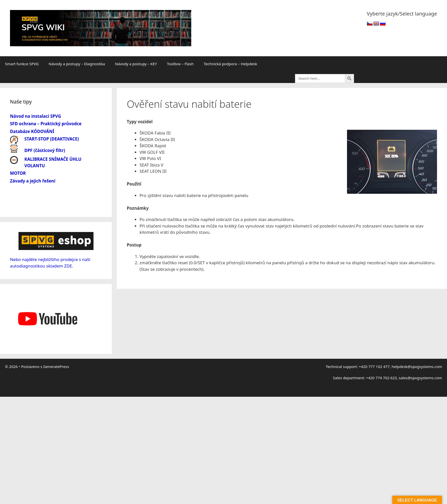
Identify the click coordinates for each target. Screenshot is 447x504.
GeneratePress (56, 366)
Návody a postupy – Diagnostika (77, 64)
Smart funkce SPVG (22, 64)
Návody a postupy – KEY (136, 64)
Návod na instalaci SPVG (35, 116)
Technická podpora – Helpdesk (230, 64)
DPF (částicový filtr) (45, 150)
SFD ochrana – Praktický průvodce (46, 124)
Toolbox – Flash (180, 64)
